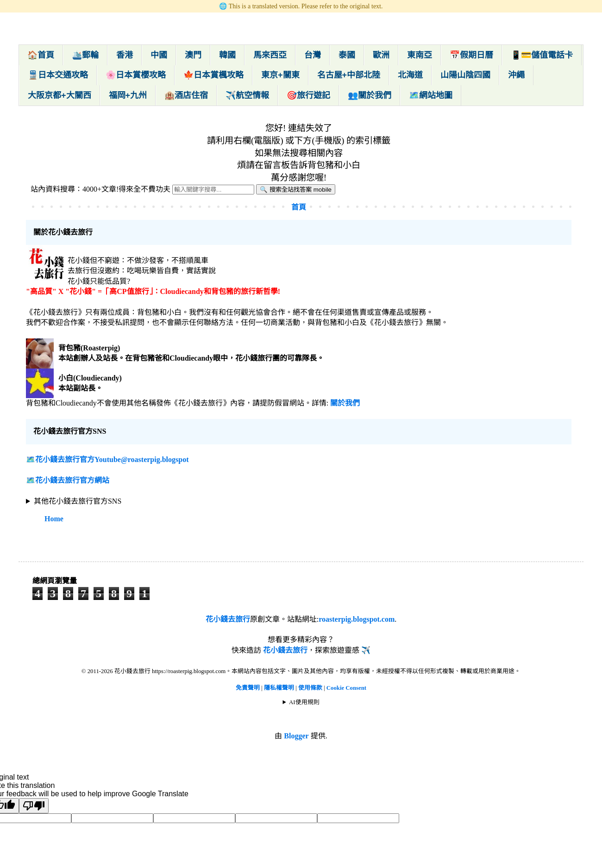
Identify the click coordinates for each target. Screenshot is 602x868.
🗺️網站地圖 (431, 95)
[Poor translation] (34, 806)
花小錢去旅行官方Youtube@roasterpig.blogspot (112, 459)
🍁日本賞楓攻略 (213, 75)
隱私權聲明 (280, 688)
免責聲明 (248, 688)
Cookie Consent (346, 688)
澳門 (193, 55)
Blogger (296, 736)
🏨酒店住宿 (186, 95)
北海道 (410, 75)
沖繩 (516, 75)
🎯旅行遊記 (308, 95)
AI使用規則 (304, 702)
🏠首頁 (41, 55)
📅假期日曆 (471, 55)
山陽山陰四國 (465, 75)
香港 (125, 55)
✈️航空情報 (247, 95)
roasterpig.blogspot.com (357, 619)
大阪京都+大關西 (60, 95)
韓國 (227, 55)
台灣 (313, 55)
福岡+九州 (128, 95)
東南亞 (420, 55)
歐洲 (381, 55)
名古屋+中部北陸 (349, 75)
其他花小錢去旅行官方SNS (78, 501)
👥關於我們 (370, 95)
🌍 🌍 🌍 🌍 (299, 501)
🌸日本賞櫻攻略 (136, 75)
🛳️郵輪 (85, 55)
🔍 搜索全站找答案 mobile (296, 190)
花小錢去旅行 (228, 619)
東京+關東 (280, 75)
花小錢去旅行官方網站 (72, 480)
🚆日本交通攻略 (58, 75)
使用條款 (311, 688)
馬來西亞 (270, 55)
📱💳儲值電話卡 (542, 55)
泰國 (347, 55)
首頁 (299, 207)
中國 (159, 55)
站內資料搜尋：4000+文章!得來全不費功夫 (100, 189)
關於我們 (345, 403)
